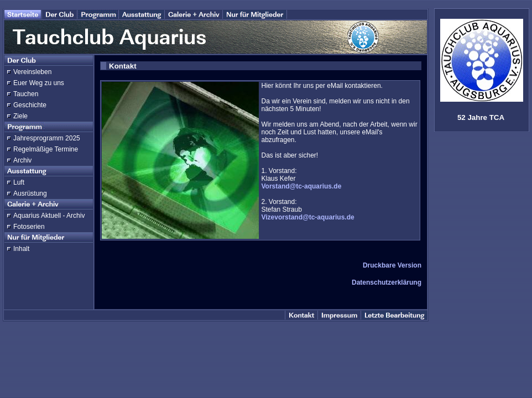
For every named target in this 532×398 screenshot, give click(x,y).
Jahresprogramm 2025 (47, 138)
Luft (19, 182)
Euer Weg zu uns (39, 83)
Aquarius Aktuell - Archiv (49, 216)
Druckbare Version (392, 265)
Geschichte (30, 105)
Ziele (20, 116)
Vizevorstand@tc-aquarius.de (308, 217)
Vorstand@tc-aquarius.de (302, 186)
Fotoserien (29, 227)
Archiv (22, 160)
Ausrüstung (30, 193)
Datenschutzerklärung (387, 282)
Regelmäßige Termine (46, 149)
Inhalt (21, 249)
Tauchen (26, 94)
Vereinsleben (32, 72)
